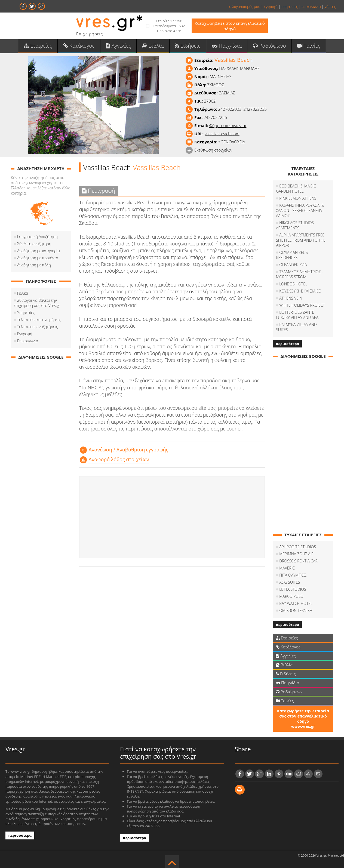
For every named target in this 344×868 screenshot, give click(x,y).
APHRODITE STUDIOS (298, 543)
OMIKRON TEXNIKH (296, 607)
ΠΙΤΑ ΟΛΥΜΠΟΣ (293, 572)
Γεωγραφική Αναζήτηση (37, 238)
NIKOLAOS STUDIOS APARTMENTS (295, 227)
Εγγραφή (25, 335)
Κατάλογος (83, 47)
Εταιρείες (44, 47)
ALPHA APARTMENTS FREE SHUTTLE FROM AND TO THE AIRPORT (301, 242)
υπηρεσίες (290, 7)
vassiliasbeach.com (222, 135)
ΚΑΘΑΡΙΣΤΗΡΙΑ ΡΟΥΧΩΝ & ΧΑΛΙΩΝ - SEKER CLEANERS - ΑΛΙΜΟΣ (300, 212)
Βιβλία (154, 47)
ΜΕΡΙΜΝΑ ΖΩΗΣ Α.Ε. (297, 550)
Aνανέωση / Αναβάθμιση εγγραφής (128, 451)
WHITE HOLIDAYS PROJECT (302, 307)
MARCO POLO (291, 593)
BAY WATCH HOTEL (296, 600)
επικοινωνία (311, 7)
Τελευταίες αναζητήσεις (37, 328)
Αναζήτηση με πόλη (34, 267)
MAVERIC (287, 564)
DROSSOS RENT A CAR (298, 557)
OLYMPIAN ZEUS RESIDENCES (292, 257)
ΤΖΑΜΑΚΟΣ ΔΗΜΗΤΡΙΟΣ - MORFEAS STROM (299, 276)
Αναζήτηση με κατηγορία (39, 252)
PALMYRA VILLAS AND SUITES (304, 326)
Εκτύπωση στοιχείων (213, 152)
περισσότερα (287, 340)
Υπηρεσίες (26, 314)
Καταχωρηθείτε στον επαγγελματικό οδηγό (230, 26)
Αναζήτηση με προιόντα (38, 259)
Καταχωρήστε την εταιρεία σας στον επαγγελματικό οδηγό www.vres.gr (303, 715)
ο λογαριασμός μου (245, 7)
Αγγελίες (121, 47)
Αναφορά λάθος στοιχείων (119, 461)
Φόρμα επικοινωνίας (228, 127)
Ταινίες (303, 47)
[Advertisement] (172, 519)
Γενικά (23, 295)
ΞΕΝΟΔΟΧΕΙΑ (233, 143)
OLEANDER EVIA (293, 266)
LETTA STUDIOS (293, 586)
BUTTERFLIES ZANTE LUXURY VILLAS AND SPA (302, 316)
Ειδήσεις (187, 47)
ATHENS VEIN (291, 300)
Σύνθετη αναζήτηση (34, 245)
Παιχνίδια (224, 47)
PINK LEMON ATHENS (298, 200)
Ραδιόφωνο (265, 47)
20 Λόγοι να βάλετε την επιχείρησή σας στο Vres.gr (37, 304)
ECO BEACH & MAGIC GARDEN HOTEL (296, 190)
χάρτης (330, 7)
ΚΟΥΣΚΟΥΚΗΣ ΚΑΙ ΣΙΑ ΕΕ (300, 293)
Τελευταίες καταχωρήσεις (39, 321)
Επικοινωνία (28, 342)
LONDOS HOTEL (293, 286)
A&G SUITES (290, 579)
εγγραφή (271, 7)
